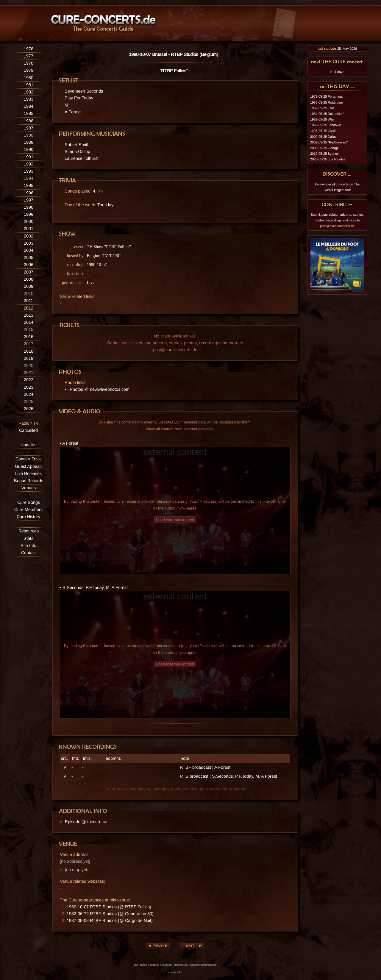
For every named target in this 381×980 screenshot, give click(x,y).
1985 (29, 113)
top (136, 965)
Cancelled (28, 430)
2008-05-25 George (324, 148)
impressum (181, 965)
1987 (29, 128)
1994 (29, 178)
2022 (29, 380)
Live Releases (28, 473)
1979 (29, 70)
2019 (29, 358)
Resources (29, 531)
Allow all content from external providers (175, 429)
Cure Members (28, 509)
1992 (29, 164)
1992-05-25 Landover (326, 125)
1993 (29, 171)
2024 (29, 394)
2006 (29, 265)
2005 (29, 257)
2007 (29, 272)
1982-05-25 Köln (322, 108)
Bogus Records (29, 481)
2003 (29, 243)
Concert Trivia (29, 459)
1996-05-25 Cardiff (324, 131)
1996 (29, 193)
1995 (29, 185)
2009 (29, 286)
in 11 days (337, 72)
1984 (29, 106)
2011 (28, 301)
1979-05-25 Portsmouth (327, 96)
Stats (28, 538)
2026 (29, 409)
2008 (29, 279)
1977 (29, 56)
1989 (29, 142)
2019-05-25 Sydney (324, 154)
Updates (28, 445)
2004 (29, 250)
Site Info (28, 546)
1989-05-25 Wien (323, 119)
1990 (29, 149)
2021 (29, 373)
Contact (28, 553)
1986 (29, 121)
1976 (29, 49)
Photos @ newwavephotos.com (100, 389)
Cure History (28, 517)
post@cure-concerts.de (175, 350)
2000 (29, 221)
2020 (29, 365)
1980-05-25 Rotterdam (327, 102)
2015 (29, 329)
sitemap (167, 965)
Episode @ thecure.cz (86, 822)
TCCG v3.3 (175, 972)
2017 (29, 344)
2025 (29, 401)
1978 (29, 63)
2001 (29, 229)
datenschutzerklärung (203, 965)
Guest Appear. (28, 466)
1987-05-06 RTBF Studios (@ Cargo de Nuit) (110, 920)
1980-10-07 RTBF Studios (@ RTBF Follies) (109, 907)
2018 (29, 351)
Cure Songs (29, 502)
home (144, 965)
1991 (29, 157)
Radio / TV (29, 423)
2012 (29, 308)
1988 (29, 135)
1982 (29, 92)
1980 (29, 78)
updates (154, 965)
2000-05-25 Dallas (323, 137)
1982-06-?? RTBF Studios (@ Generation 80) (110, 914)
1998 (29, 207)
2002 (29, 236)
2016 (29, 337)
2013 (29, 315)
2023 (29, 387)
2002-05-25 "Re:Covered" (329, 142)
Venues (29, 488)
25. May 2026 (337, 49)
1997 (29, 200)
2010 (29, 293)
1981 (29, 85)
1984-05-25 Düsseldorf (327, 114)
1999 (29, 214)
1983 (29, 99)
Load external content (175, 520)
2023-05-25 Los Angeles (328, 159)
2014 (29, 322)
